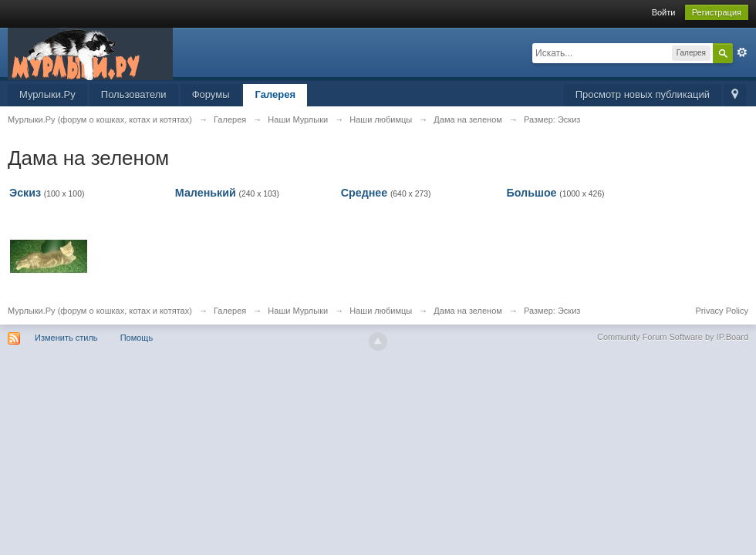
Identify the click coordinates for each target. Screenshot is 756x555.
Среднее (364, 193)
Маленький (206, 193)
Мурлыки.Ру (47, 94)
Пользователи (134, 94)
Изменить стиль (66, 338)
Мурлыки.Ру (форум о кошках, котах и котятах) (100, 311)
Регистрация (717, 12)
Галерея (275, 94)
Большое (531, 193)
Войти (664, 12)
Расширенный (742, 52)
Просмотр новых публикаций (643, 94)
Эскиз (25, 193)
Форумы (211, 94)
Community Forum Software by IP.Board (673, 337)
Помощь (137, 338)
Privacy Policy (722, 311)
